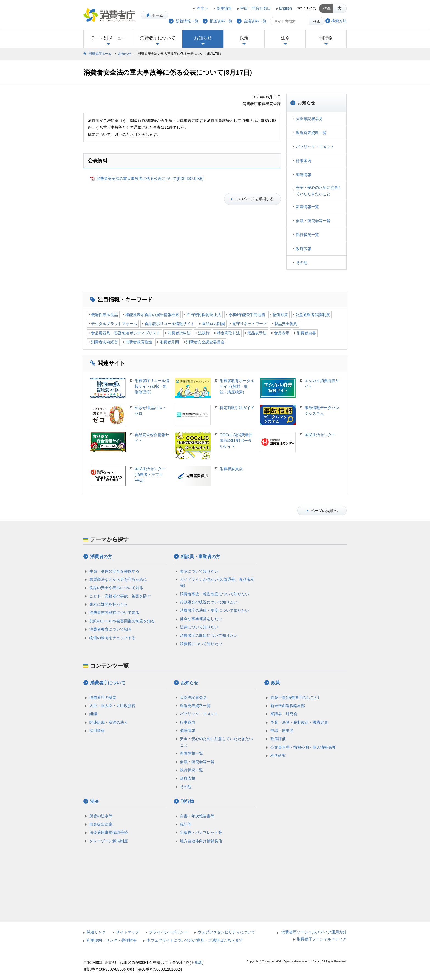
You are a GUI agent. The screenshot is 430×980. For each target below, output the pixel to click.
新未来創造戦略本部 (288, 706)
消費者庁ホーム (100, 54)
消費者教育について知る (111, 629)
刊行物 (326, 38)
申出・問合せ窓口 (256, 8)
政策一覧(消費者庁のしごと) (295, 697)
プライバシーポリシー (168, 932)
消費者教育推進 (139, 342)
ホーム (157, 15)
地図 (199, 962)
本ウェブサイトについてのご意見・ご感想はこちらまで (195, 940)
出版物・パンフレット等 (201, 832)
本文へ (203, 8)
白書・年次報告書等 (197, 816)
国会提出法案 (101, 824)
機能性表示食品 (104, 315)
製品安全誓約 (286, 324)
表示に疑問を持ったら (109, 604)
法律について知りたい (199, 627)
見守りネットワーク (250, 324)
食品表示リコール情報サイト (169, 324)
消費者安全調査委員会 (205, 342)
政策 (244, 38)
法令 (285, 38)
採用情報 (224, 8)
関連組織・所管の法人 (109, 722)
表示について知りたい (199, 571)
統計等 (186, 824)
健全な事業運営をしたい (201, 619)
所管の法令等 (101, 816)
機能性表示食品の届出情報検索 (152, 315)
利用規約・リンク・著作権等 (112, 940)
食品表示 (282, 333)
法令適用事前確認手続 (109, 832)
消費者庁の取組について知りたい (209, 636)
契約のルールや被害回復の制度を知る (122, 621)
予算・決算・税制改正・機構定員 (299, 722)
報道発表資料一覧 (311, 133)
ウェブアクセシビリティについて (227, 932)
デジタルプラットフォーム (114, 324)
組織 (93, 714)
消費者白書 (306, 333)
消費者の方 (101, 557)
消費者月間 (169, 342)
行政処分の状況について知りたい (209, 602)
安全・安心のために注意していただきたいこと (319, 191)
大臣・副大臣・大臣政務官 (112, 706)
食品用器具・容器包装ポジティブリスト (126, 333)
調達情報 (304, 175)
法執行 (204, 333)
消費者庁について (158, 38)
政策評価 (278, 739)
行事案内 (304, 161)
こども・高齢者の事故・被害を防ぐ (120, 596)
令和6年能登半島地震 (247, 315)
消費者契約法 (179, 333)
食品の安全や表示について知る (116, 588)
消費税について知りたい (201, 644)
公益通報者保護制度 (313, 315)
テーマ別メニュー (108, 38)
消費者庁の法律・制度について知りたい (214, 610)
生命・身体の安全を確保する (114, 571)
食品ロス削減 (213, 324)
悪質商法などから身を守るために (118, 579)
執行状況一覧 (307, 235)
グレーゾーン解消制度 (109, 841)
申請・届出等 (282, 731)
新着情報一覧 (307, 207)
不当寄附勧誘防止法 (204, 315)
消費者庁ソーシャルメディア (322, 939)
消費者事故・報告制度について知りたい (214, 594)
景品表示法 (257, 333)
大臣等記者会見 (309, 119)
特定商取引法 (228, 333)
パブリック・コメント (315, 147)
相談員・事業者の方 (200, 557)
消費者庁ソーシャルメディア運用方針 (314, 932)
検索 (317, 21)
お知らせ (203, 38)
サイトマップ (128, 932)
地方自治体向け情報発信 (201, 841)
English (285, 8)
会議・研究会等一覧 (313, 221)
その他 (302, 263)
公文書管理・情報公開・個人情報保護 (303, 747)
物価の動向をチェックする (112, 638)
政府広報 (304, 249)
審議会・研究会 (284, 714)
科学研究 (278, 755)
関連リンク (96, 932)
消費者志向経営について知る (114, 613)
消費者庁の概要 (103, 697)
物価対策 (280, 315)
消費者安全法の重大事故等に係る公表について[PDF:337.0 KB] (150, 179)
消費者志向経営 (104, 342)
